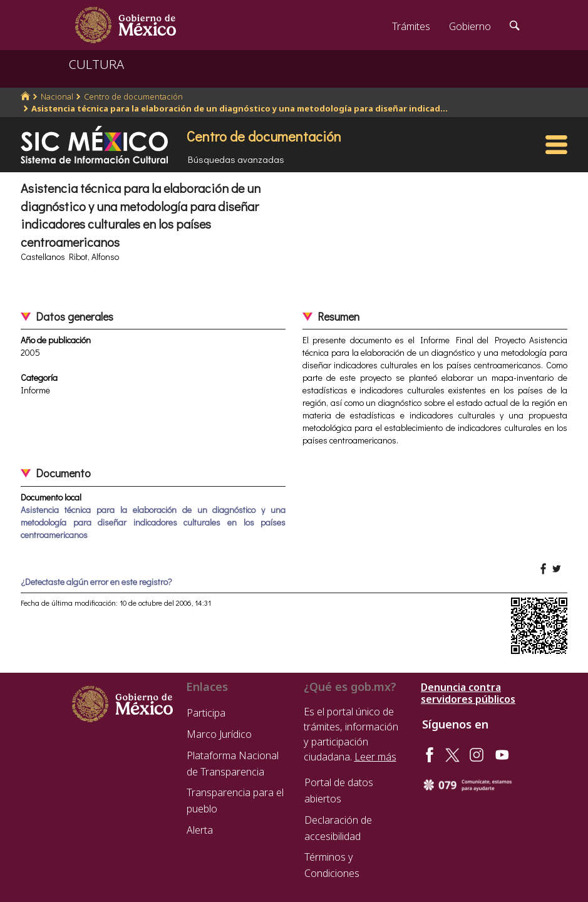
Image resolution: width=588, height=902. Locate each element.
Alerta (200, 830)
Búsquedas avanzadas (236, 159)
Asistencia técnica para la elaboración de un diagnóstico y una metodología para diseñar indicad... (240, 108)
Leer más (375, 757)
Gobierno (470, 26)
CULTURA (96, 64)
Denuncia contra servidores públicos (468, 693)
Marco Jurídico (219, 734)
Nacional (57, 96)
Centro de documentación (133, 96)
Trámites (411, 26)
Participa (206, 713)
